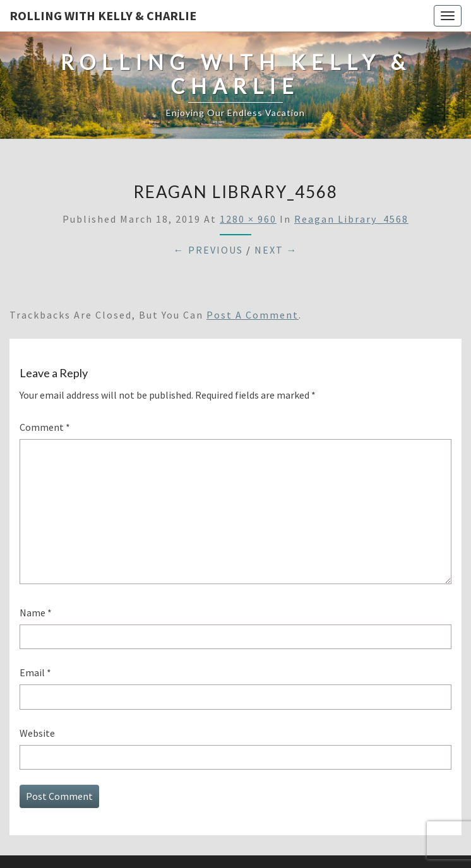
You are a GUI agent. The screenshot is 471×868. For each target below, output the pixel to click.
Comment (45, 427)
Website (37, 733)
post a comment (253, 315)
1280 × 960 (248, 219)
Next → (276, 250)
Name (36, 613)
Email (35, 672)
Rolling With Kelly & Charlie (103, 15)
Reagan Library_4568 (351, 219)
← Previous (208, 250)
